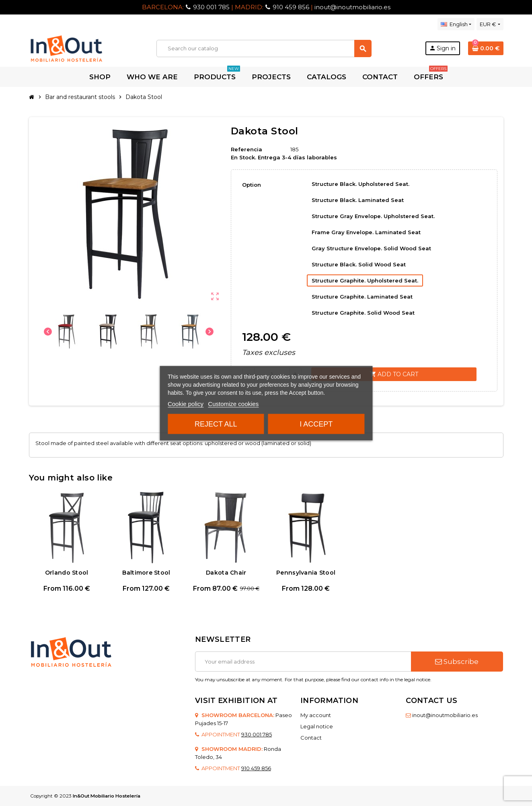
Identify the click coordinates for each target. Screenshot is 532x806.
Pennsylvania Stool (306, 573)
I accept (316, 424)
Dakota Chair (226, 573)
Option (252, 185)
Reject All (216, 424)
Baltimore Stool (146, 573)
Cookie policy (186, 403)
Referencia (246, 149)
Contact (311, 738)
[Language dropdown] (456, 24)
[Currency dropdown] (490, 24)
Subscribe (457, 662)
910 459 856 (291, 7)
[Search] (264, 48)
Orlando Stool (67, 573)
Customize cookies (233, 403)
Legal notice (317, 726)
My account (316, 715)
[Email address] (303, 662)
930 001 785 (211, 7)
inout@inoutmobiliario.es (352, 7)
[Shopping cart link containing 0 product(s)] (486, 48)
